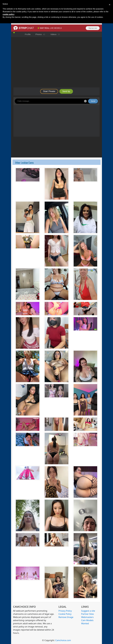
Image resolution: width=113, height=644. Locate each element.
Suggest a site (88, 611)
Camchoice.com (63, 640)
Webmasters (87, 617)
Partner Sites (88, 614)
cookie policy (8, 14)
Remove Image (66, 617)
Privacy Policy (65, 611)
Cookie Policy (65, 614)
